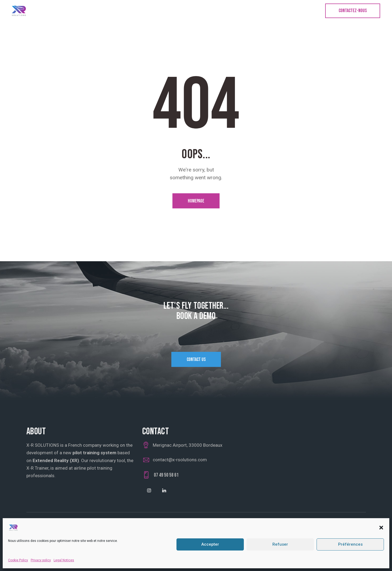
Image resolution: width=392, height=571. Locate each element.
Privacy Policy (106, 529)
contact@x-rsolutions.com (180, 460)
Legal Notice (38, 529)
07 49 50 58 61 (166, 475)
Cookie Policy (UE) (71, 529)
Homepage (196, 201)
